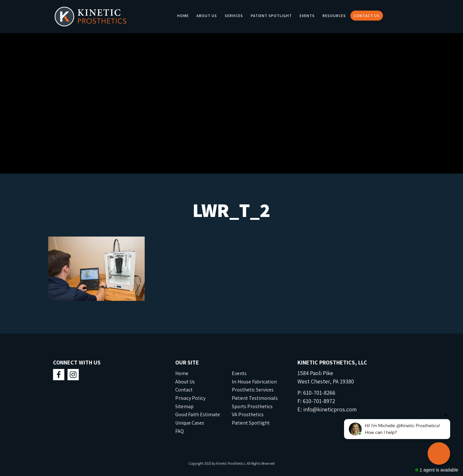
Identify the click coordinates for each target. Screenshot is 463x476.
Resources (334, 16)
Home (183, 16)
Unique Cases (190, 423)
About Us (207, 16)
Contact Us (367, 16)
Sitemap (184, 406)
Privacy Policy (190, 398)
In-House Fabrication (254, 382)
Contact (184, 390)
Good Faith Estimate (198, 414)
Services (234, 16)
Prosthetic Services (253, 390)
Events (307, 16)
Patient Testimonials (255, 398)
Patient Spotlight (271, 16)
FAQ (180, 431)
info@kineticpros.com (330, 409)
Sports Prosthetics (252, 406)
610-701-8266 (319, 393)
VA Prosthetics (248, 414)
